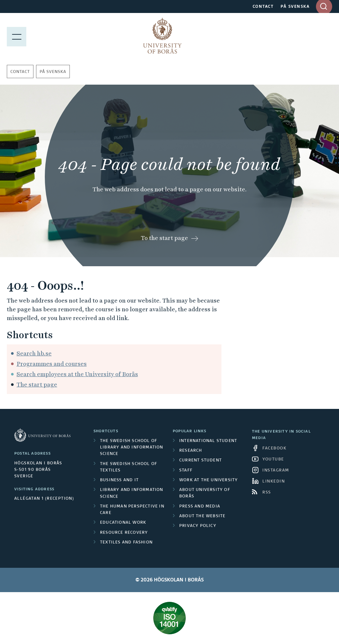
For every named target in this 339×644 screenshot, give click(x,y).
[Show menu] (17, 36)
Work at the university (208, 480)
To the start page (164, 238)
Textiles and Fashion (126, 543)
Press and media (200, 507)
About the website (202, 516)
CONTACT (263, 7)
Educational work (123, 523)
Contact (20, 72)
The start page (37, 384)
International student (208, 441)
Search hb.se (34, 353)
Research (191, 451)
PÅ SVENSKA (295, 7)
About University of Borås (205, 493)
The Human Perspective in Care (132, 510)
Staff (186, 471)
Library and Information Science (132, 493)
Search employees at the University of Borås (77, 374)
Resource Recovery (124, 533)
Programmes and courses (52, 364)
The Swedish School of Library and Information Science (132, 448)
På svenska (53, 72)
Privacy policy (198, 526)
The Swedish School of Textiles (129, 467)
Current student (201, 460)
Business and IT (119, 480)
